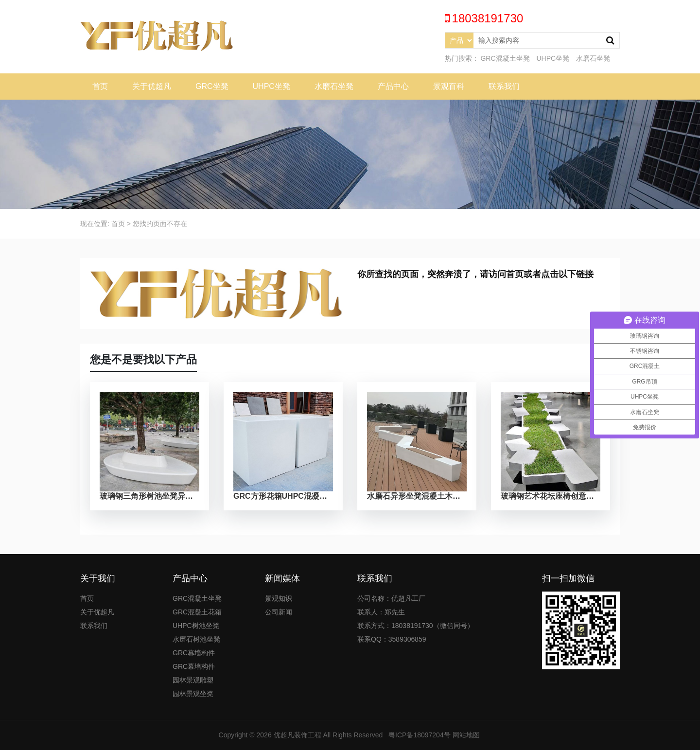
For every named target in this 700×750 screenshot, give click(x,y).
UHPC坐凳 (553, 58)
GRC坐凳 (212, 86)
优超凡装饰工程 (297, 735)
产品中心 (393, 86)
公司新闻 (279, 612)
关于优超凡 (152, 86)
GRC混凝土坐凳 (505, 58)
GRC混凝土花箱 (197, 612)
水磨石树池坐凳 (196, 639)
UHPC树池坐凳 (196, 626)
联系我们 (504, 86)
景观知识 (279, 598)
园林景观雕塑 (193, 680)
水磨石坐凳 (593, 58)
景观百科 (449, 86)
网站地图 (466, 735)
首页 (100, 86)
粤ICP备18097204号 (420, 735)
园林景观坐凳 (193, 694)
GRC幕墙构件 (194, 653)
